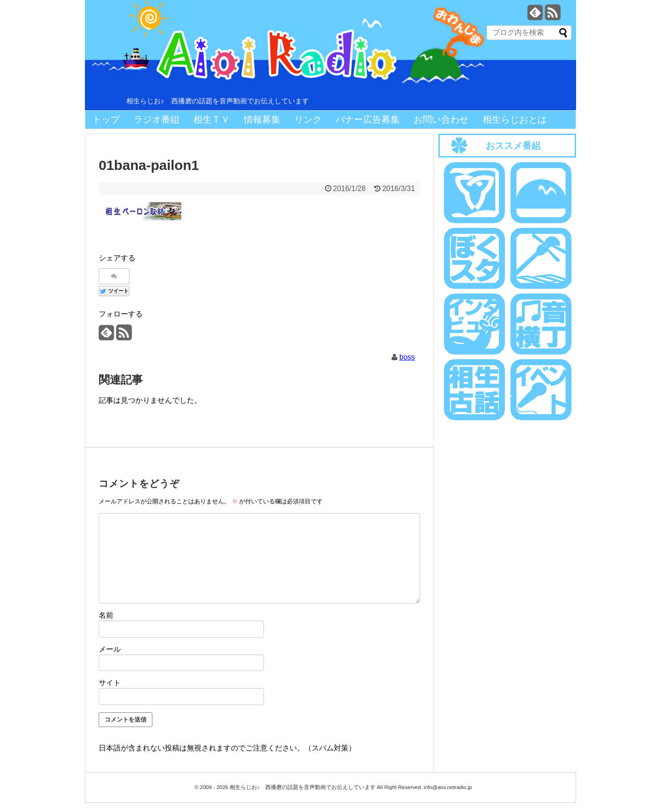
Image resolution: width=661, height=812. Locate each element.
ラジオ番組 (157, 119)
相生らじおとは (515, 119)
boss (407, 357)
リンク (308, 119)
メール (110, 649)
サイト (110, 683)
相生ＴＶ (212, 119)
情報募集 (262, 119)
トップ (106, 119)
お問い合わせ (441, 119)
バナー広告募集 (368, 119)
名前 (106, 615)
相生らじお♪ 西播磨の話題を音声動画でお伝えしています (218, 101)
